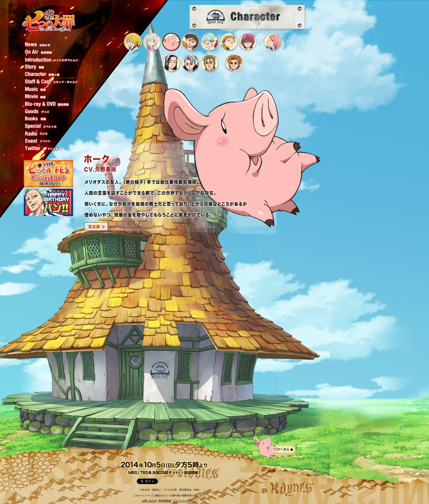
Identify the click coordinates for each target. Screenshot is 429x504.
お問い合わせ (149, 501)
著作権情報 (165, 501)
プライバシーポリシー (185, 501)
